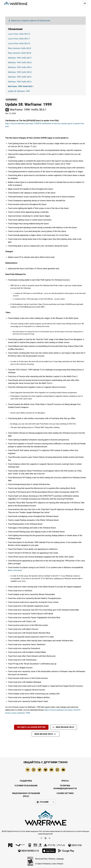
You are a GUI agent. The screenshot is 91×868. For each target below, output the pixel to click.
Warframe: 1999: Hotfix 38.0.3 (20, 77)
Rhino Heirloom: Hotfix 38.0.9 (20, 48)
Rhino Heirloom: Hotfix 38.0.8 (20, 53)
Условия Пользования (26, 786)
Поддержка (26, 781)
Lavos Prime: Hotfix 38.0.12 (19, 34)
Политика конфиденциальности (65, 787)
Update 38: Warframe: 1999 (19, 91)
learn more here (15, 570)
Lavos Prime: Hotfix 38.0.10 (19, 44)
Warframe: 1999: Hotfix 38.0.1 (21, 86)
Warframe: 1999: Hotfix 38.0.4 (20, 72)
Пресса (65, 781)
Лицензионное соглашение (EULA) (26, 795)
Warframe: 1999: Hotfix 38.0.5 (20, 67)
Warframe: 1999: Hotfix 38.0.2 (20, 82)
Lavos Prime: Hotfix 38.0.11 (19, 39)
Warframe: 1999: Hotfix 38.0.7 (20, 58)
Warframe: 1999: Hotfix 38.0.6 (20, 63)
